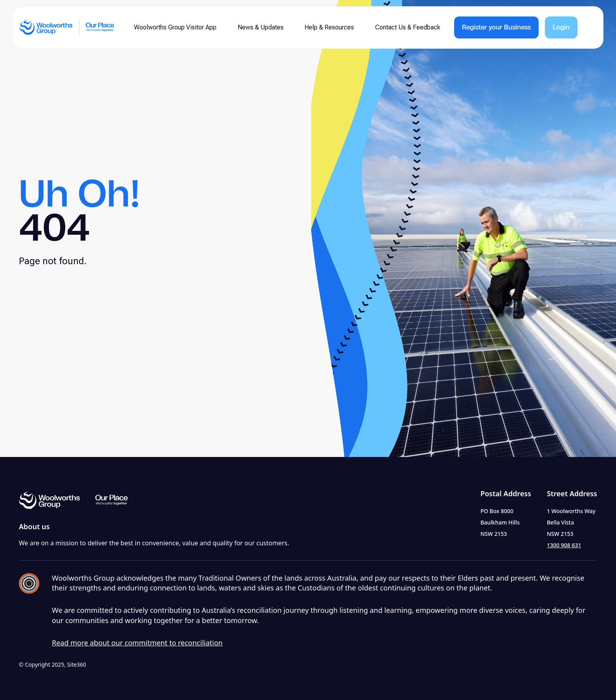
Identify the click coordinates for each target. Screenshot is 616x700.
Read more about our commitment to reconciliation (137, 643)
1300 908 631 (564, 545)
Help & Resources (329, 27)
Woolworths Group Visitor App (175, 27)
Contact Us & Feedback (408, 27)
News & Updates (261, 27)
